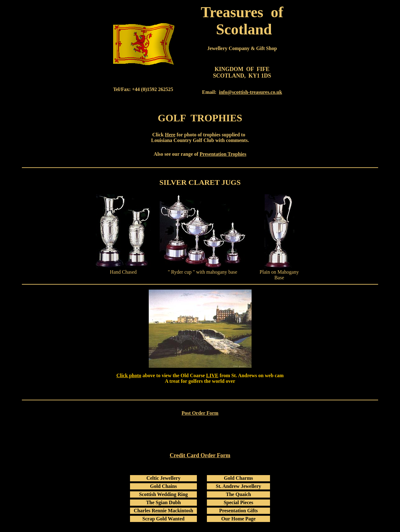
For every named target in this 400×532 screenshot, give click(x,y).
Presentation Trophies (223, 154)
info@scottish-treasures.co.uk (251, 92)
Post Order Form (200, 413)
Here (170, 135)
